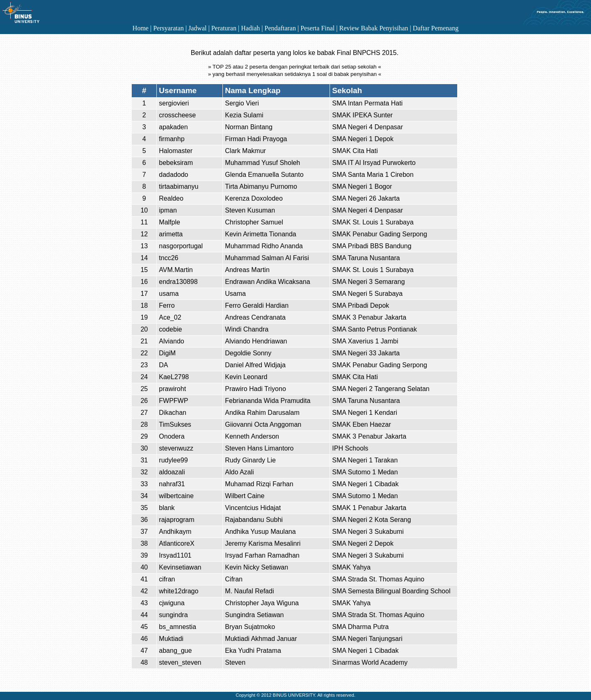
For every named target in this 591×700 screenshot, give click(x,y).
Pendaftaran (280, 28)
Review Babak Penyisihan (373, 28)
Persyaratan (168, 28)
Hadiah (250, 28)
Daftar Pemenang (436, 28)
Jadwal (197, 28)
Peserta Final (317, 28)
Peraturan (224, 28)
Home (141, 28)
